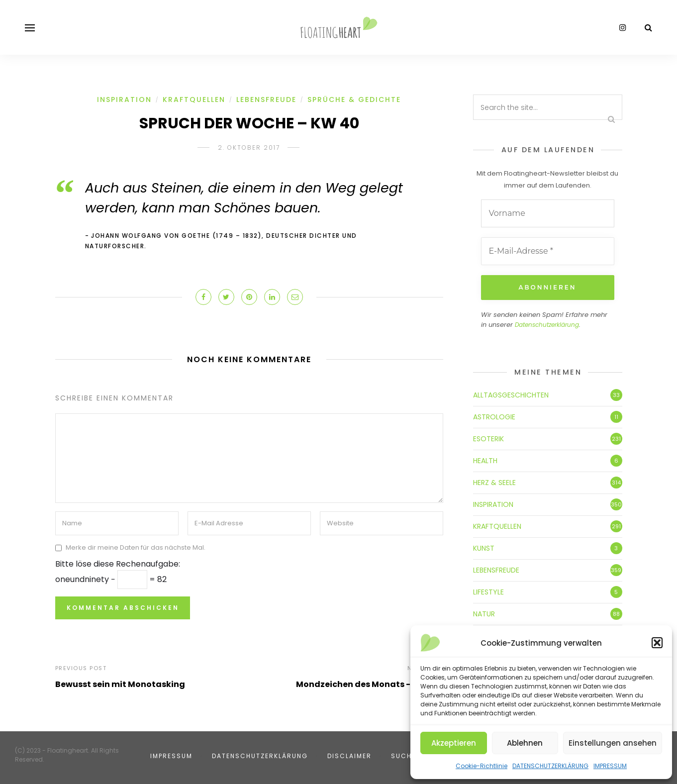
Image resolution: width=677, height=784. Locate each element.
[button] (657, 643)
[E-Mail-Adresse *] (548, 251)
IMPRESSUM (610, 766)
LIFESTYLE (488, 592)
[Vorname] (548, 213)
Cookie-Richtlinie (482, 766)
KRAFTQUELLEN (194, 99)
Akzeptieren (454, 743)
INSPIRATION (124, 99)
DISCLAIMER (349, 756)
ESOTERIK (488, 439)
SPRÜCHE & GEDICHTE (354, 99)
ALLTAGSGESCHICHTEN (511, 395)
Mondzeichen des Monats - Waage (370, 684)
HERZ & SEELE (494, 483)
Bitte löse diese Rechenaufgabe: (118, 564)
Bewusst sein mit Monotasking (120, 684)
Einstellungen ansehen (613, 743)
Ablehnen (525, 743)
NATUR (484, 614)
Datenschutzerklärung (547, 325)
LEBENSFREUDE (266, 99)
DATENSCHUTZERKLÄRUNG (550, 766)
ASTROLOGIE (494, 417)
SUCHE (403, 756)
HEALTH (485, 461)
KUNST (484, 548)
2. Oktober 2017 (249, 147)
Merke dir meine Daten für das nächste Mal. (136, 547)
